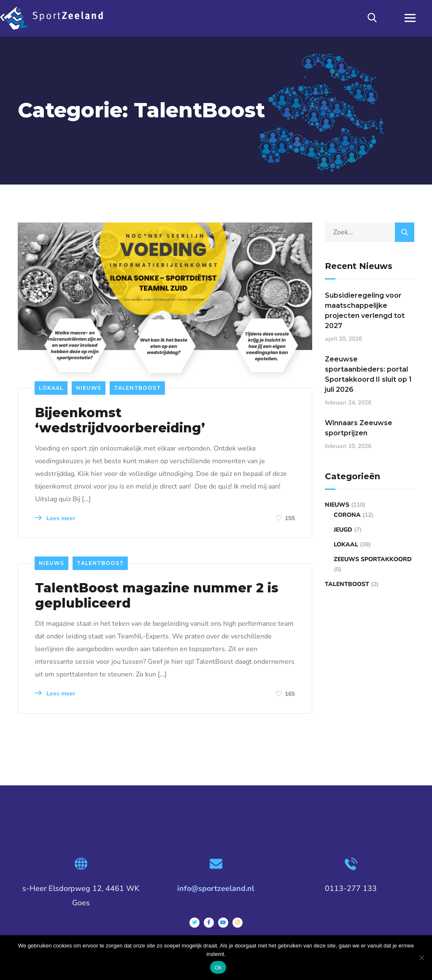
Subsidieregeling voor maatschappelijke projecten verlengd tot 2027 (365, 311)
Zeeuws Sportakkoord (373, 559)
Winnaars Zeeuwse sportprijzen (359, 428)
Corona (347, 515)
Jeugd (343, 530)
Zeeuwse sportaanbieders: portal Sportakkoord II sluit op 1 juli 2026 (368, 374)
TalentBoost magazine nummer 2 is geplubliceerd (157, 596)
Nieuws (89, 388)
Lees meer (55, 518)
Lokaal (51, 388)
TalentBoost (137, 388)
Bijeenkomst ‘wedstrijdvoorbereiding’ (120, 421)
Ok (218, 968)
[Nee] (421, 958)
